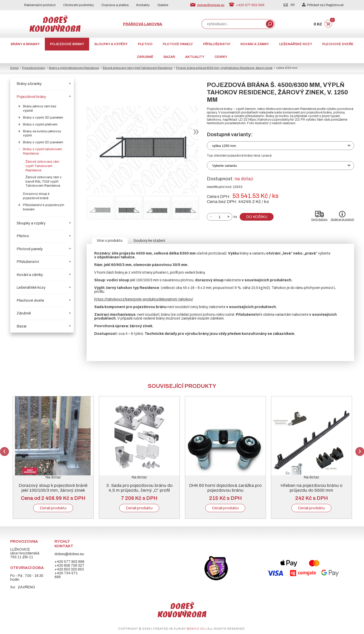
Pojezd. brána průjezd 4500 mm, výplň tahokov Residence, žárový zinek (224, 68)
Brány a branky (25, 44)
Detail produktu (53, 508)
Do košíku (257, 217)
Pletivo (145, 44)
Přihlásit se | (314, 5)
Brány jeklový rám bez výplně (40, 109)
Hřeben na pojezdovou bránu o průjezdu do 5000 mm (312, 488)
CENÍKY (221, 57)
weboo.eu (196, 629)
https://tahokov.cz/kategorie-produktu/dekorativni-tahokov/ (144, 299)
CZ (286, 5)
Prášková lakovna (143, 24)
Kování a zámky (255, 44)
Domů (14, 68)
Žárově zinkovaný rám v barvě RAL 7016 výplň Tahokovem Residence (44, 182)
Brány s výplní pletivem (40, 124)
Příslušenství (217, 44)
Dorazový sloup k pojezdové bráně (36, 196)
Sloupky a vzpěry (111, 44)
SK (293, 5)
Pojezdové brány (67, 44)
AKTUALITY (195, 57)
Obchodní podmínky (79, 5)
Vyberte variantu (225, 166)
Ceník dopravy (319, 219)
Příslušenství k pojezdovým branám (44, 207)
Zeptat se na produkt (342, 219)
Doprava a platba (115, 5)
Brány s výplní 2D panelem (43, 142)
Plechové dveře (338, 44)
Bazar (169, 57)
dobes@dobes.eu (211, 5)
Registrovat (335, 5)
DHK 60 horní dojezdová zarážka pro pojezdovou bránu (225, 488)
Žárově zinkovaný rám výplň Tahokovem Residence (138, 68)
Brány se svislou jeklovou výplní (42, 134)
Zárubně (145, 57)
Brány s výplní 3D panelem (43, 118)
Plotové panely (178, 44)
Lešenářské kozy (296, 44)
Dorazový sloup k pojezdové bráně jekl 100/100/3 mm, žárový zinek (53, 488)
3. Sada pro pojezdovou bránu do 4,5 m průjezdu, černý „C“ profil (139, 488)
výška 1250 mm (224, 146)
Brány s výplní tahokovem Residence (74, 68)
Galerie (163, 5)
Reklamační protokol (40, 5)
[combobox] (233, 24)
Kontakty (143, 5)
